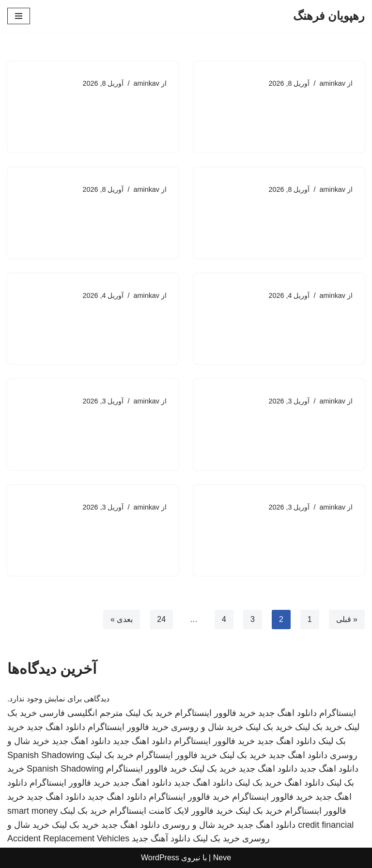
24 (161, 620)
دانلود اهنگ (304, 783)
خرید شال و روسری (207, 727)
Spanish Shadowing (46, 755)
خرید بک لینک (149, 713)
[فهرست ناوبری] (19, 16)
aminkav (332, 83)
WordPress (160, 858)
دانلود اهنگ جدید (287, 713)
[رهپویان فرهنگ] (329, 16)
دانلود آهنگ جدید (161, 839)
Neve (222, 858)
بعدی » (122, 620)
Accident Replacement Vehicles (68, 839)
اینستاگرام (338, 713)
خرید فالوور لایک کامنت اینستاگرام (171, 811)
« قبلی (347, 620)
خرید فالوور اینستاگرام (215, 713)
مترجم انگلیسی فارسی (81, 713)
